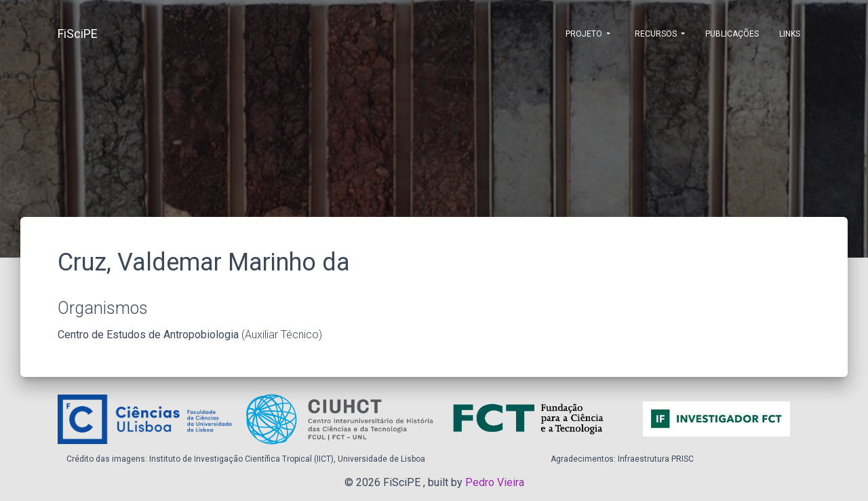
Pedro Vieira (495, 482)
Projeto (584, 34)
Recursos (656, 34)
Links (790, 34)
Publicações (732, 34)
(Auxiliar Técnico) (190, 335)
